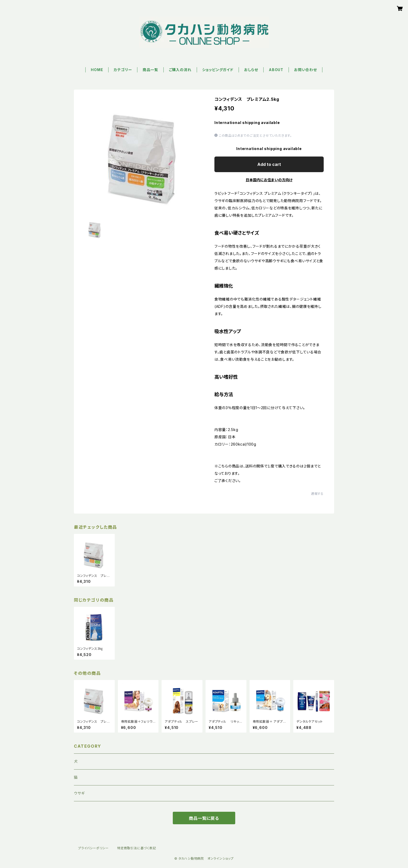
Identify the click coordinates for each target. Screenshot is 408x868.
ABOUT (276, 70)
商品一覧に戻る (204, 818)
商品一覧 (150, 70)
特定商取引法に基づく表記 (137, 848)
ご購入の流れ (180, 70)
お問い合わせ (305, 70)
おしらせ (251, 70)
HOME (97, 70)
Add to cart (269, 164)
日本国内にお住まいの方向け (269, 180)
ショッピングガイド (218, 70)
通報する (317, 494)
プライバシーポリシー (93, 848)
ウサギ (79, 793)
